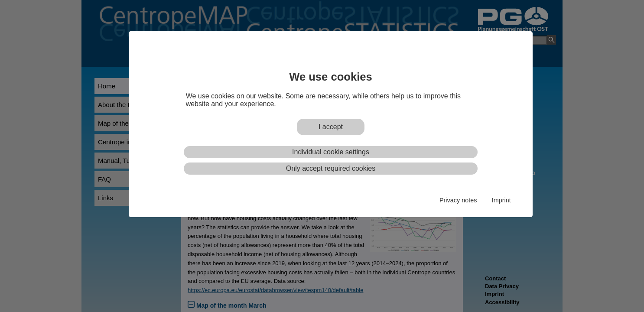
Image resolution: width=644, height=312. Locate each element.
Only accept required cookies (331, 168)
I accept (331, 127)
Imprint (501, 200)
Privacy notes (458, 200)
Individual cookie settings (331, 152)
